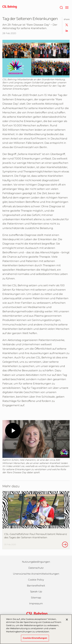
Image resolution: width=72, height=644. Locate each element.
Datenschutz (36, 568)
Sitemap (36, 598)
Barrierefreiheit (36, 586)
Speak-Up (36, 591)
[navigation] (67, 7)
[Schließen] (67, 620)
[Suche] (61, 7)
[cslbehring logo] (10, 7)
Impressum (36, 603)
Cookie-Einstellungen (35, 638)
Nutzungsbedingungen (36, 562)
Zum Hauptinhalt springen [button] (0, 0)
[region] (36, 629)
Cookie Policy (36, 580)
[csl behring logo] (36, 614)
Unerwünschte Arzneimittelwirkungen (36, 574)
